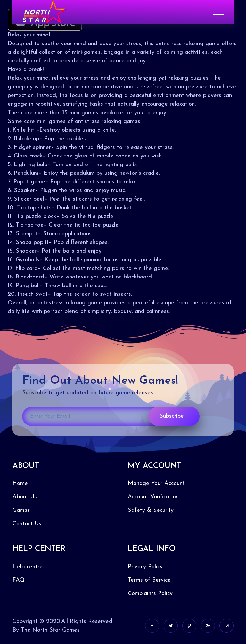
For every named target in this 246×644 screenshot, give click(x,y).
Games (21, 510)
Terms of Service (149, 580)
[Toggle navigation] (218, 12)
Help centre (28, 567)
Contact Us (27, 524)
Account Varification (153, 497)
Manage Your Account (156, 483)
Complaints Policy (150, 594)
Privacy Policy (145, 567)
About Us (25, 497)
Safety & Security (151, 510)
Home (20, 483)
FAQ (19, 580)
